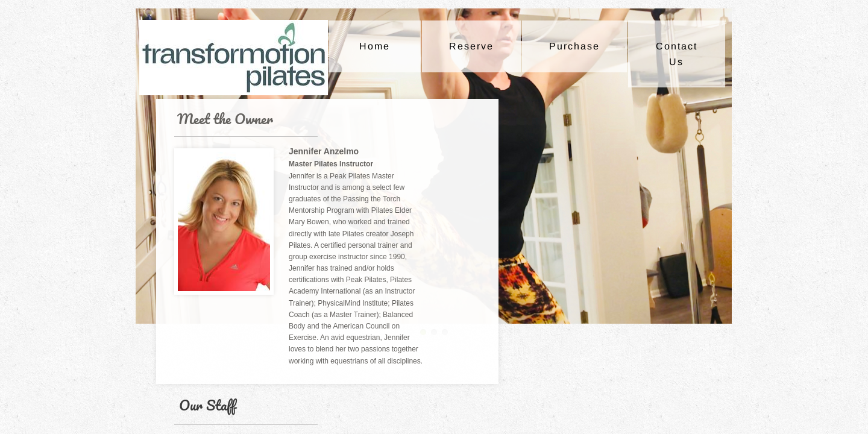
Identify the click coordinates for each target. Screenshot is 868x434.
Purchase (574, 46)
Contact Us (677, 54)
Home (375, 46)
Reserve (471, 46)
